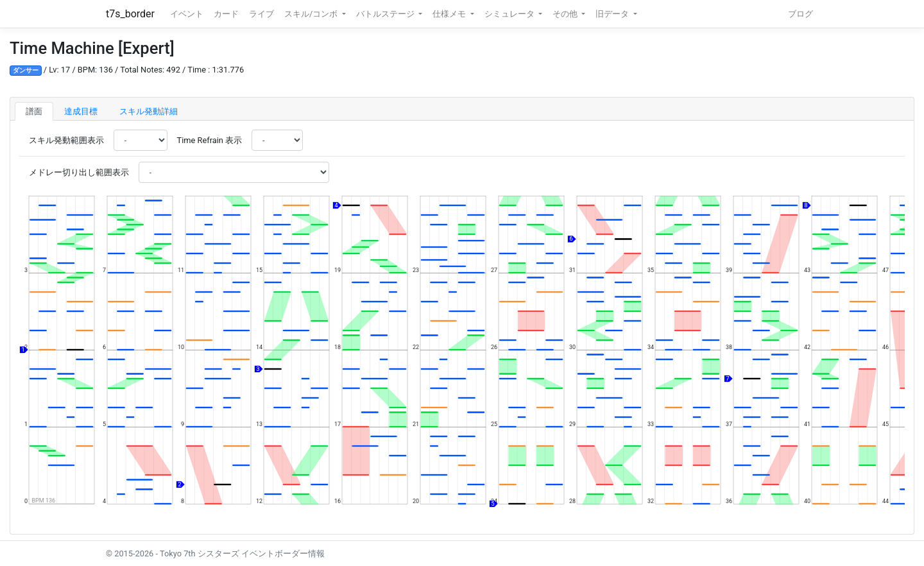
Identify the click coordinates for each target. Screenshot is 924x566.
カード (226, 14)
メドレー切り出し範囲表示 (79, 172)
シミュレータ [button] (510, 14)
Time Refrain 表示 (210, 140)
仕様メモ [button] (450, 14)
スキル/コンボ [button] (312, 14)
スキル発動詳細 (149, 111)
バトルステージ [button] (386, 14)
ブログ (800, 14)
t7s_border (130, 14)
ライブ (261, 14)
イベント (187, 14)
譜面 (34, 111)
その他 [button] (566, 14)
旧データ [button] (613, 14)
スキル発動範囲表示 (66, 140)
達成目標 (81, 111)
